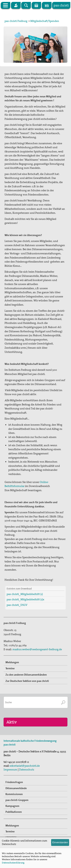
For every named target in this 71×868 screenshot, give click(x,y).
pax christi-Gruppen (17, 800)
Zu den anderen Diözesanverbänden (26, 675)
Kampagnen (12, 806)
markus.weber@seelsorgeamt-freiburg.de (37, 649)
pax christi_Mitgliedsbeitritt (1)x (25, 599)
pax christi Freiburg (16, 21)
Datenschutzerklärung (13, 863)
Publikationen (14, 812)
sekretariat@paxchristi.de (25, 766)
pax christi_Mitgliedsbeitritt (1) (25, 594)
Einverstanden (60, 842)
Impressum (10, 770)
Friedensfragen (14, 782)
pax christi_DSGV (17, 605)
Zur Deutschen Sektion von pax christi (27, 681)
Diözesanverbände (16, 788)
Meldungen (12, 662)
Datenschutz (27, 770)
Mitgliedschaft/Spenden (45, 21)
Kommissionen (14, 794)
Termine (10, 668)
